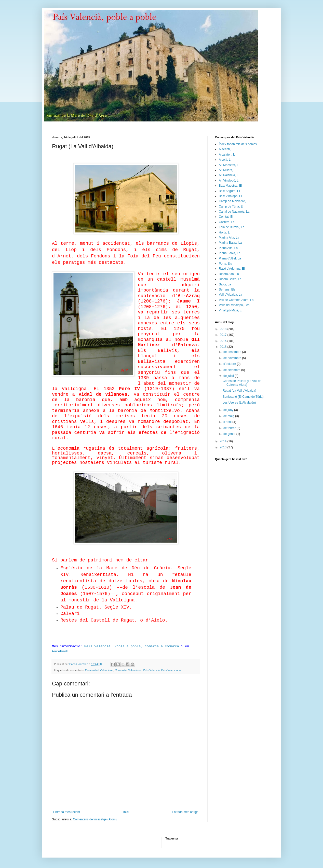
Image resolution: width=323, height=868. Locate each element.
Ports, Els (225, 264)
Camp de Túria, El (231, 206)
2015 (224, 347)
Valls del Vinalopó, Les (234, 305)
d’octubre (230, 364)
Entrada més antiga (185, 812)
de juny (229, 410)
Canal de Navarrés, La (234, 212)
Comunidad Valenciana (99, 670)
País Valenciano (171, 670)
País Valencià (151, 670)
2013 (224, 447)
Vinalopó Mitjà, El (231, 310)
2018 (224, 329)
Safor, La (225, 284)
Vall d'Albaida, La (230, 295)
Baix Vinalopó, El (230, 196)
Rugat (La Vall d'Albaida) (239, 391)
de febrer (230, 428)
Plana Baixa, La (230, 253)
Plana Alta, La (228, 248)
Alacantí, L (226, 149)
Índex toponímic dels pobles (238, 144)
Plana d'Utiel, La (230, 258)
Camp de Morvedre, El (234, 201)
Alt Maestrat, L (229, 165)
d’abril (228, 422)
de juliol (229, 376)
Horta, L (224, 232)
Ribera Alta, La (229, 274)
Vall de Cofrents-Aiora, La (236, 300)
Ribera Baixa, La (230, 279)
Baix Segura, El (229, 191)
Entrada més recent (67, 812)
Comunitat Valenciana (128, 670)
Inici (126, 812)
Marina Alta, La (229, 238)
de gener (230, 434)
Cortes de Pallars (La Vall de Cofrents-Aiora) (242, 383)
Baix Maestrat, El (230, 186)
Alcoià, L (225, 160)
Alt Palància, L (229, 175)
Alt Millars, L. (228, 170)
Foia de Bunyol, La (232, 227)
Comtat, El (226, 217)
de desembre (233, 352)
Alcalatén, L (227, 155)
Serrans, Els (227, 290)
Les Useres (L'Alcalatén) (239, 403)
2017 (224, 335)
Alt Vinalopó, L (229, 181)
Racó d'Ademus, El (232, 269)
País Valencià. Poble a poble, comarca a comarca (132, 646)
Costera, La (227, 222)
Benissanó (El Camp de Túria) (243, 397)
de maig (229, 416)
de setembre (232, 370)
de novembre (233, 358)
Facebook (60, 651)
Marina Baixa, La (230, 243)
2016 (224, 341)
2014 (224, 441)
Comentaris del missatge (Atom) (95, 819)
